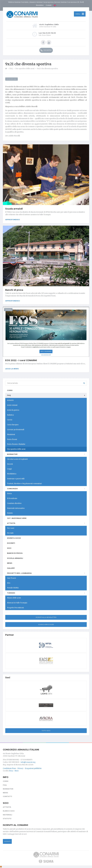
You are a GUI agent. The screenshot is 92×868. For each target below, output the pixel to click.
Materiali (7, 815)
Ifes (9, 583)
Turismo (11, 593)
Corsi (10, 390)
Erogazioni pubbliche (33, 768)
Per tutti (10, 533)
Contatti (49, 5)
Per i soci (11, 528)
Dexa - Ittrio (14, 771)
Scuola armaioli (14, 209)
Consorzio (12, 489)
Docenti (11, 543)
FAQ (9, 395)
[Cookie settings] (1, 867)
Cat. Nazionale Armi (17, 518)
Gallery (11, 568)
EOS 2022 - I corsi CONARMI (21, 360)
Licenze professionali (16, 430)
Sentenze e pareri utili (16, 479)
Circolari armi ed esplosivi (17, 459)
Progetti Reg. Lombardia (19, 573)
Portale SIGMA (13, 588)
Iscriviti (7, 841)
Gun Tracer (12, 578)
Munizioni (11, 434)
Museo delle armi (14, 598)
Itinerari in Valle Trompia (17, 603)
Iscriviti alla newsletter (46, 617)
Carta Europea (13, 425)
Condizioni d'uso (9, 768)
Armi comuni (12, 405)
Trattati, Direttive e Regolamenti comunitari (24, 484)
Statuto (10, 513)
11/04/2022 (8, 310)
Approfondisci (13, 220)
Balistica (10, 415)
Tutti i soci (46, 731)
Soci (9, 548)
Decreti (10, 464)
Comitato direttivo (14, 503)
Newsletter (40, 5)
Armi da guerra (13, 410)
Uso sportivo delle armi (16, 449)
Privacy (20, 768)
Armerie (10, 400)
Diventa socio (14, 538)
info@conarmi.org (28, 762)
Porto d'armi (12, 439)
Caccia (10, 420)
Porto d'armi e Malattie (16, 444)
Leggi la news (12, 369)
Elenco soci (9, 811)
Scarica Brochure (46, 624)
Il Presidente (12, 498)
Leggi (9, 469)
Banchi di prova (14, 290)
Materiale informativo (16, 508)
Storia (9, 494)
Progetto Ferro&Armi (15, 608)
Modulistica (12, 474)
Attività (11, 523)
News (10, 563)
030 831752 (46, 50)
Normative (12, 454)
